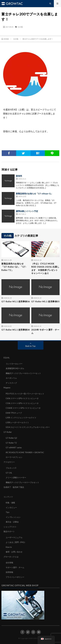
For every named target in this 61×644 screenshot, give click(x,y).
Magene (7, 388)
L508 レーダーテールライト (17, 422)
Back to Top (30, 346)
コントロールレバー (14, 364)
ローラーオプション (14, 457)
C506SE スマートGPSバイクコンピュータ (23, 408)
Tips (8, 512)
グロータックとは (11, 557)
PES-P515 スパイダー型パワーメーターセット (25, 394)
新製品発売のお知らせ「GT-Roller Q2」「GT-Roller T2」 (14, 267)
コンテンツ (8, 497)
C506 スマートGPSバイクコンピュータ (22, 403)
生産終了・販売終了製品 (14, 487)
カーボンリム (11, 378)
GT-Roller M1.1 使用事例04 (16, 330)
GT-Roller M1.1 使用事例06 (16, 301)
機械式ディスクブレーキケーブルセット (22, 482)
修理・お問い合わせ (14, 552)
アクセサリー (9, 462)
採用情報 (9, 572)
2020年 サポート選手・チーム (45, 331)
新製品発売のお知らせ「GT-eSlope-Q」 (34, 194)
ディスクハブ (11, 383)
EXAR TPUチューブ (14, 413)
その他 (20, 27)
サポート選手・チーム (15, 567)
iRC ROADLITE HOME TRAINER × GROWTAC (25, 452)
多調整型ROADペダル (15, 368)
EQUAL (7, 358)
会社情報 (9, 563)
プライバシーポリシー (15, 577)
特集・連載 (10, 503)
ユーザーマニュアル (14, 537)
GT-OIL (9, 473)
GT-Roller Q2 (11, 438)
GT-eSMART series (14, 448)
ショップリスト (10, 527)
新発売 (19, 176)
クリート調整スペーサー (16, 478)
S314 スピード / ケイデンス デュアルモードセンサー (28, 427)
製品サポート (9, 531)
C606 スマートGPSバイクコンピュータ (22, 398)
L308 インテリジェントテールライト (21, 418)
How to (9, 547)
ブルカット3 (11, 468)
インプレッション (13, 517)
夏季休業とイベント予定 (27, 211)
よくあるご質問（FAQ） (16, 542)
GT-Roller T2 (11, 443)
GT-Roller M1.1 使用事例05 (45, 301)
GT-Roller (8, 432)
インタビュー (11, 507)
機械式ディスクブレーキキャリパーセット (23, 373)
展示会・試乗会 (12, 522)
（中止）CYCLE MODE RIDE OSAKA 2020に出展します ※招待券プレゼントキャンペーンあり (45, 268)
